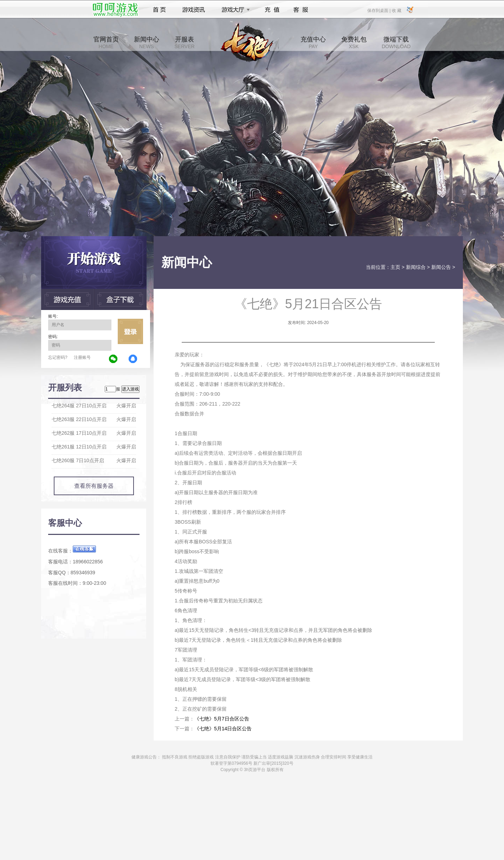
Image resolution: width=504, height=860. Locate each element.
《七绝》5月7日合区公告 (222, 719)
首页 (159, 10)
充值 (272, 10)
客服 (301, 10)
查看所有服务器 (94, 486)
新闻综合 (416, 267)
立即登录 (130, 331)
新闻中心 (147, 43)
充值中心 (313, 43)
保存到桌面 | (379, 10)
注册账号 (82, 357)
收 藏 (396, 10)
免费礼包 (354, 43)
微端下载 (396, 43)
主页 (395, 267)
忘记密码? (58, 357)
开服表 (184, 43)
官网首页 (106, 43)
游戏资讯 (194, 10)
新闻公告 (441, 267)
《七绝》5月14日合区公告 (223, 729)
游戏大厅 (234, 10)
